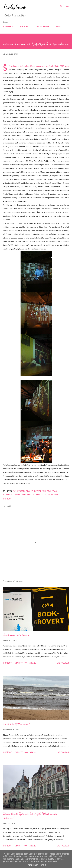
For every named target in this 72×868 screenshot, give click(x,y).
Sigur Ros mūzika (50, 495)
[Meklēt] (61, 5)
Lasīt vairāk (63, 663)
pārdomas (26, 495)
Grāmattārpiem (43, 26)
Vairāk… (59, 26)
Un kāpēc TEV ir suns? (16, 724)
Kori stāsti (24, 26)
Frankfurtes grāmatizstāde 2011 (29, 491)
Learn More (32, 865)
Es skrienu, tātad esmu (16, 635)
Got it (43, 865)
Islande (7, 495)
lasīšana (16, 495)
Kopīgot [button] (7, 499)
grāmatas (52, 491)
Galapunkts (8, 26)
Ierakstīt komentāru (25, 663)
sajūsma (36, 495)
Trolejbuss (14, 6)
